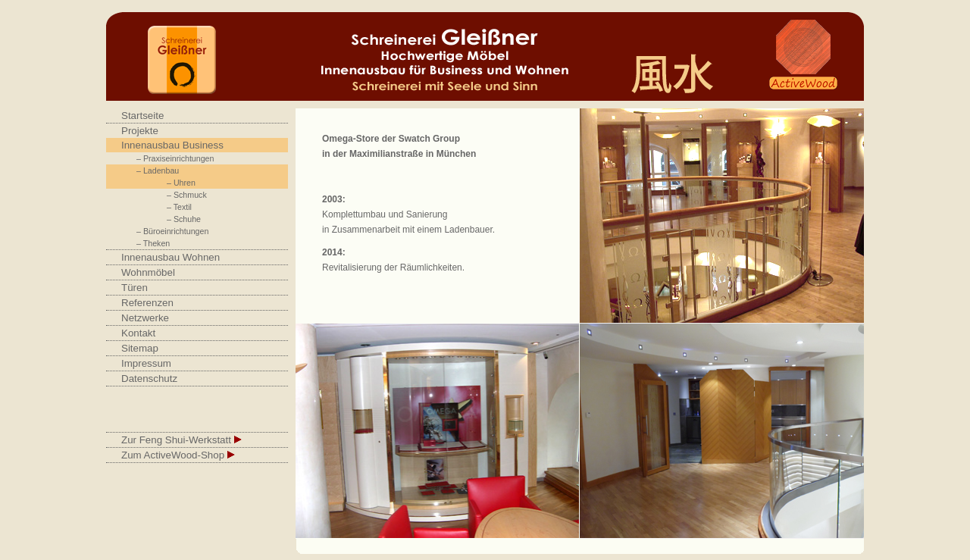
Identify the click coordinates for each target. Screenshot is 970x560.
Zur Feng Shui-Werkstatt (181, 440)
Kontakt (138, 333)
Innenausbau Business (172, 145)
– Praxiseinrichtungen (175, 158)
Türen (135, 288)
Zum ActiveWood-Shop (178, 455)
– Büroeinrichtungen (172, 231)
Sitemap (140, 348)
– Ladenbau (158, 171)
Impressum (146, 363)
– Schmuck (187, 195)
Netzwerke (145, 318)
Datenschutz (149, 379)
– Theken (153, 243)
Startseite (142, 116)
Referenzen (147, 303)
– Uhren (181, 183)
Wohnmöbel (148, 272)
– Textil (179, 207)
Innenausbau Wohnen (171, 257)
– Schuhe (184, 219)
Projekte (140, 131)
